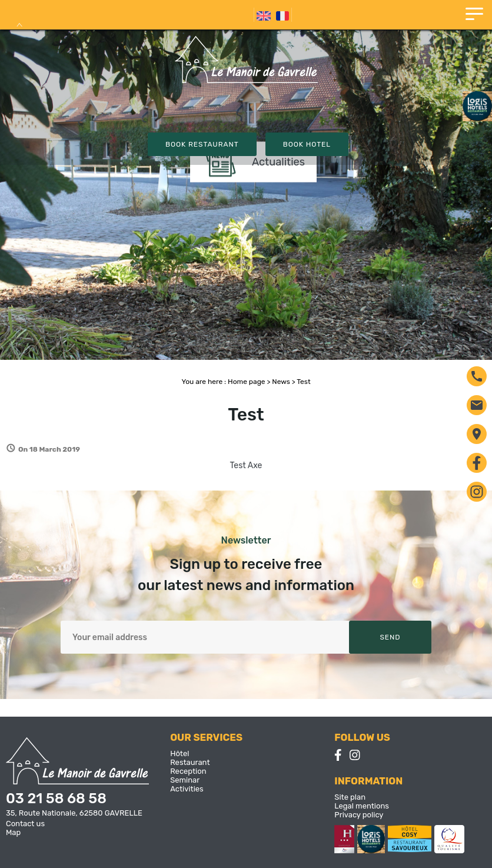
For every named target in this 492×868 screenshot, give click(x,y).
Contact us (25, 824)
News (281, 382)
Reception (188, 771)
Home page (246, 382)
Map (13, 832)
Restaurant (190, 762)
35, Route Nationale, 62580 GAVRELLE (74, 813)
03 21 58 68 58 (56, 799)
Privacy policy (359, 815)
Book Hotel (307, 144)
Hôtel (179, 753)
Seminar (185, 780)
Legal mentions (362, 806)
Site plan (350, 797)
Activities (187, 789)
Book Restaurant (202, 144)
